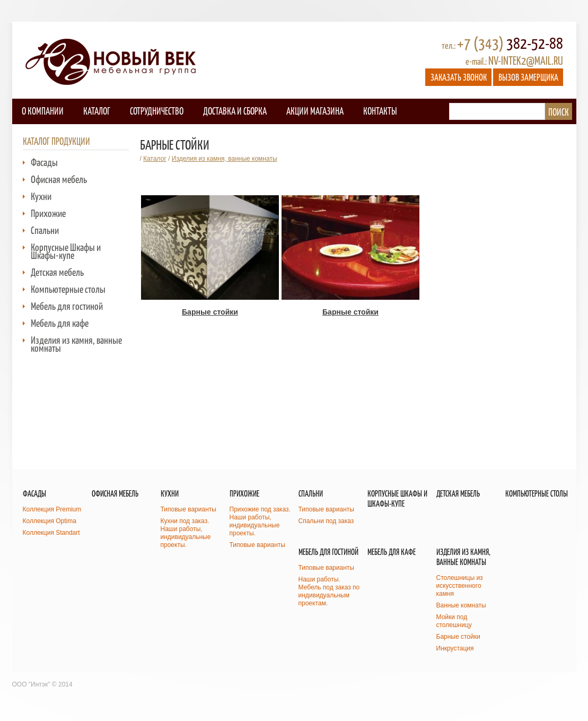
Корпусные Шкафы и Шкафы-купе (66, 251)
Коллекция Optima (50, 521)
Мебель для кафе (60, 323)
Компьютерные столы (68, 289)
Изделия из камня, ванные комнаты (76, 344)
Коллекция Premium (52, 509)
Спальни (45, 230)
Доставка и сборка (235, 111)
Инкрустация (455, 648)
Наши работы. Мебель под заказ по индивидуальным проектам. (329, 591)
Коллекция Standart (51, 533)
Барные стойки (458, 637)
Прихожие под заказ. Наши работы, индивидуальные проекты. (260, 521)
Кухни (41, 196)
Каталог (97, 111)
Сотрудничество (157, 111)
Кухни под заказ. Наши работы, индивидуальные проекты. (186, 533)
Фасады (44, 162)
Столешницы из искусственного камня (460, 586)
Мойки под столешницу (454, 621)
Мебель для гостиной (67, 306)
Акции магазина (315, 111)
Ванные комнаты (461, 605)
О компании (43, 111)
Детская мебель (57, 272)
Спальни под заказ (326, 521)
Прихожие (48, 213)
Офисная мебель (59, 179)
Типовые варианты (188, 509)
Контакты (380, 111)
